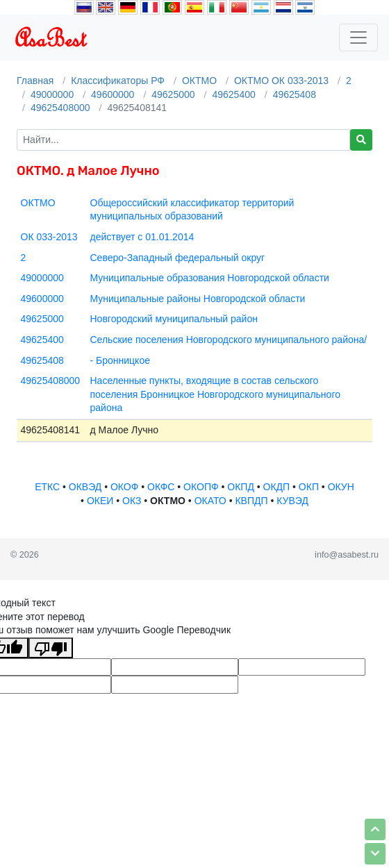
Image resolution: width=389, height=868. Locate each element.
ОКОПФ (201, 487)
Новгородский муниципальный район (174, 319)
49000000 (52, 94)
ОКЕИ (100, 501)
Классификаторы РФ (118, 81)
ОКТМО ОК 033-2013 (281, 81)
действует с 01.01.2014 (142, 237)
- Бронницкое (120, 360)
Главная (35, 81)
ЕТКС (47, 487)
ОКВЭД (85, 487)
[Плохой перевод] (51, 648)
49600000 (113, 94)
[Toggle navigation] (358, 37)
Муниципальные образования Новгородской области (210, 278)
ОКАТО (210, 501)
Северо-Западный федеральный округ (178, 258)
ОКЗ (132, 501)
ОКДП (277, 487)
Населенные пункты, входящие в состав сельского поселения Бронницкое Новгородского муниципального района (215, 394)
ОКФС (161, 487)
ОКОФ (124, 487)
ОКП (309, 487)
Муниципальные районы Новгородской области (198, 299)
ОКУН (341, 487)
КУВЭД (292, 501)
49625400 (233, 94)
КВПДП (251, 501)
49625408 (295, 94)
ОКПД (241, 487)
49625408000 (60, 108)
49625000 (173, 94)
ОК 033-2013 (49, 237)
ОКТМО (199, 81)
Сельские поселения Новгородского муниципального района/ (229, 340)
